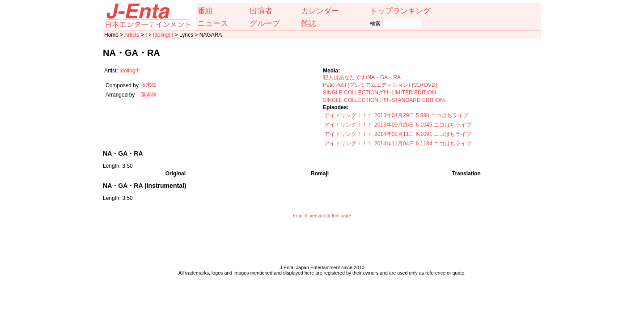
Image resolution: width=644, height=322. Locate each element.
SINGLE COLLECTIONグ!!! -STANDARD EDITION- (384, 100)
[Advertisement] (322, 244)
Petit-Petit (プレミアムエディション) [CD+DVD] (380, 85)
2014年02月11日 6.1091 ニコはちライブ (423, 134)
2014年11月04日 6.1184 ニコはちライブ (423, 144)
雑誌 (309, 23)
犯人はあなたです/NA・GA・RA (362, 77)
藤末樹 (148, 85)
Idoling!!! (163, 35)
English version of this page (322, 216)
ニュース (213, 23)
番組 (205, 11)
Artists (132, 35)
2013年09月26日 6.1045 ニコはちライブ (423, 125)
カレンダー (320, 11)
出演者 (261, 11)
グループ (265, 23)
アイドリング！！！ (348, 115)
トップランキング (400, 11)
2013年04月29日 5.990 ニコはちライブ (421, 115)
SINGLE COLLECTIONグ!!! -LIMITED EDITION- (380, 93)
